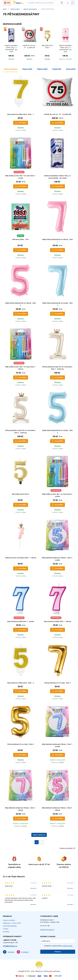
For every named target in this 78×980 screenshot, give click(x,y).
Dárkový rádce (15, 9)
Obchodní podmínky (10, 926)
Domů (5, 9)
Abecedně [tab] (71, 69)
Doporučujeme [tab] (11, 69)
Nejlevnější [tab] (42, 69)
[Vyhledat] (62, 3)
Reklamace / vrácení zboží (12, 923)
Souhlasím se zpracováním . (58, 946)
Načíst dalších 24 (39, 835)
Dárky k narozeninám (30, 9)
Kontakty (6, 932)
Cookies (6, 929)
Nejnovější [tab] (27, 69)
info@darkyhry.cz (10, 946)
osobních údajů (67, 946)
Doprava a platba (9, 920)
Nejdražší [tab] (57, 69)
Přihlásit (58, 952)
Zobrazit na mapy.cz (47, 930)
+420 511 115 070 (10, 940)
